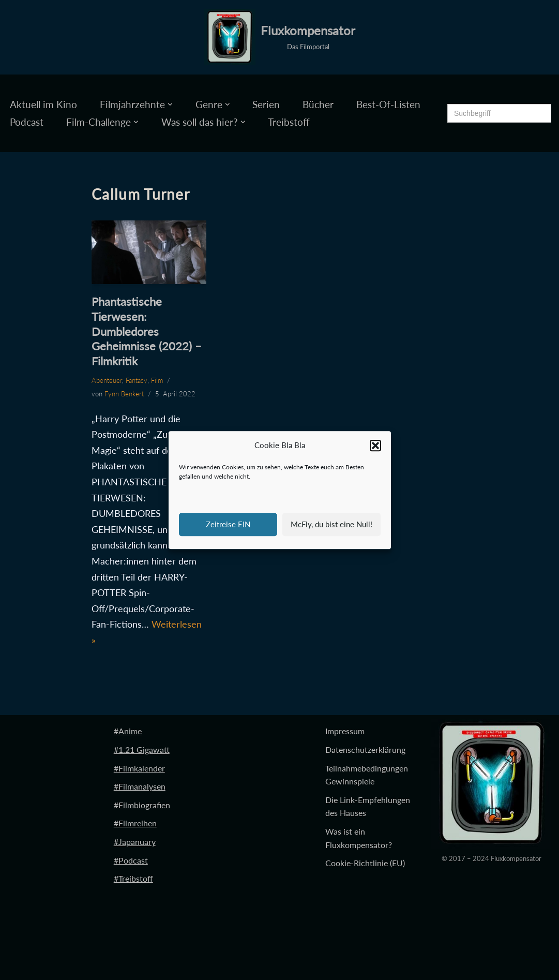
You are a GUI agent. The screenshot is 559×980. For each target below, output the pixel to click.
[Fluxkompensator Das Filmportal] (279, 37)
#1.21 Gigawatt (142, 749)
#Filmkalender (139, 768)
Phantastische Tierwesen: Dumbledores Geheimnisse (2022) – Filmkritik (147, 331)
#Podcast (131, 860)
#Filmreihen (135, 823)
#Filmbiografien (142, 805)
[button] (375, 446)
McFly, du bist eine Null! (331, 524)
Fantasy (137, 380)
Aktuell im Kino (43, 104)
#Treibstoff (133, 878)
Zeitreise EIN (228, 524)
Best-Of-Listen (388, 104)
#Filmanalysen (140, 786)
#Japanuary (135, 842)
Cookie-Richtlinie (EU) (365, 863)
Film (157, 380)
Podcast (27, 122)
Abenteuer (107, 380)
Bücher (318, 104)
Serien (266, 104)
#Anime (128, 731)
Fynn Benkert (124, 394)
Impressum (345, 731)
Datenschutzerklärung (365, 749)
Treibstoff (289, 122)
